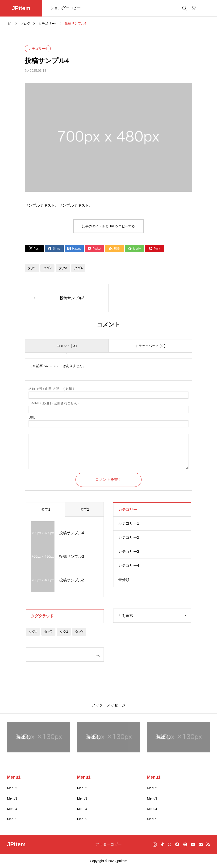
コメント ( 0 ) (67, 346)
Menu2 (12, 788)
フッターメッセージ (108, 705)
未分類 (124, 580)
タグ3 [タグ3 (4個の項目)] (64, 632)
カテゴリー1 (129, 523)
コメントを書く (108, 479)
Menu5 (12, 819)
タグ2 (47, 268)
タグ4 (78, 268)
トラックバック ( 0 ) (150, 346)
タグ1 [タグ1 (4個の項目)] (33, 632)
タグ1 (32, 268)
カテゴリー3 (129, 552)
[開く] (207, 8)
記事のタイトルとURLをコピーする (108, 226)
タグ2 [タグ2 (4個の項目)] (48, 632)
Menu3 (12, 798)
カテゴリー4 (38, 49)
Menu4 (12, 809)
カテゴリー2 (129, 537)
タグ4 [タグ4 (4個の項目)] (79, 632)
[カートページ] (194, 8)
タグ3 (63, 268)
